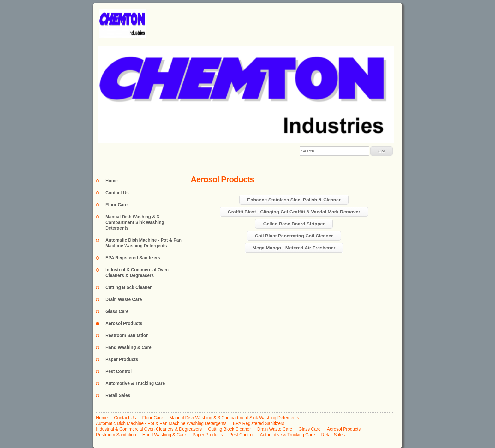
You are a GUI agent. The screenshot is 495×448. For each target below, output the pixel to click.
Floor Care (116, 205)
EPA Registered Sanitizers (133, 258)
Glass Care (117, 311)
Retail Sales (118, 395)
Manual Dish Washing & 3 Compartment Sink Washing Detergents (135, 222)
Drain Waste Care (124, 299)
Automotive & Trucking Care (135, 383)
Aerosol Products (124, 323)
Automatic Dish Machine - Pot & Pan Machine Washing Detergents (143, 243)
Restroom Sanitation (127, 335)
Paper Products (122, 359)
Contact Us (117, 193)
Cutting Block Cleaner (128, 287)
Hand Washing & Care (128, 347)
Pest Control (119, 371)
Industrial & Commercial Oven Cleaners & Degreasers (137, 272)
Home (112, 181)
